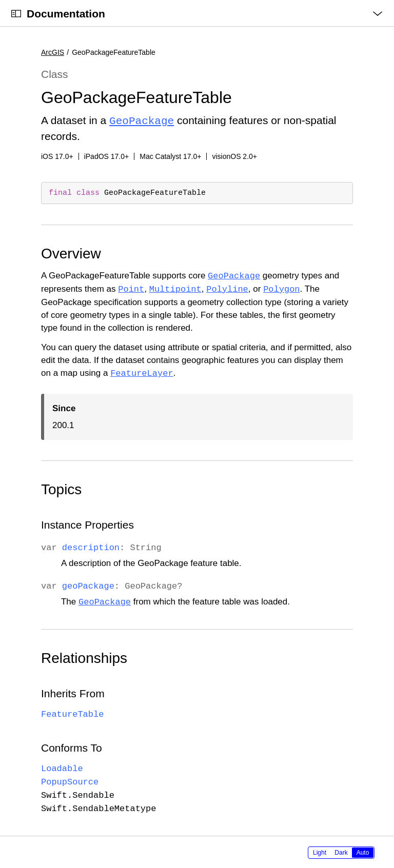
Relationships (84, 657)
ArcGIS (53, 52)
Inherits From (73, 692)
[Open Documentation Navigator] (16, 14)
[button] (0, 0)
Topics (61, 488)
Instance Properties (87, 524)
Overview (71, 253)
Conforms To (72, 747)
